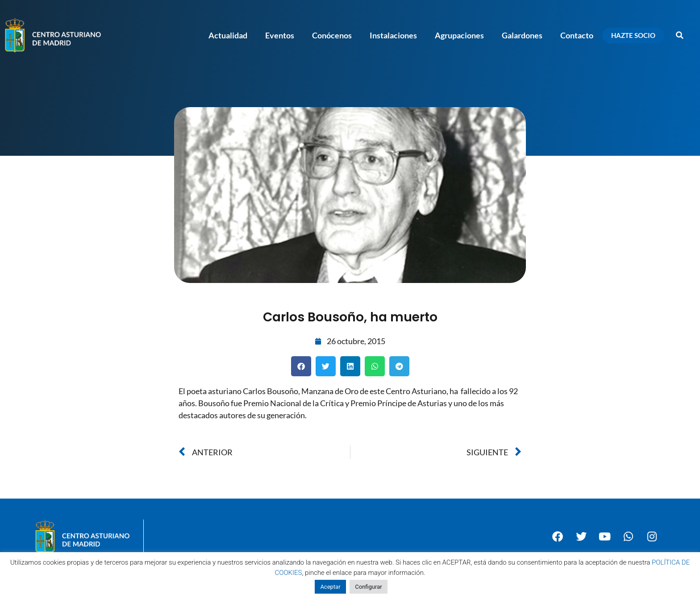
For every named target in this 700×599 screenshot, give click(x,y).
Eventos (280, 35)
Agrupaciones (459, 35)
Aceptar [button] (330, 587)
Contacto (577, 35)
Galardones (522, 35)
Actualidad (228, 35)
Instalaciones (393, 35)
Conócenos (332, 35)
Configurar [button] (368, 587)
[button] (680, 35)
